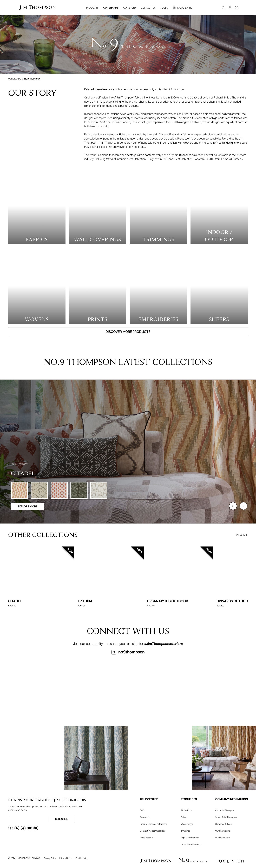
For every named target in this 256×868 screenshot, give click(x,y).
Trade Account (147, 838)
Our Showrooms (223, 831)
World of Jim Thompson (226, 817)
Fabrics (184, 817)
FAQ (142, 810)
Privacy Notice (66, 858)
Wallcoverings (187, 824)
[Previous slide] (233, 506)
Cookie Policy (82, 858)
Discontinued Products (191, 844)
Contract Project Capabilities (153, 831)
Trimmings (186, 831)
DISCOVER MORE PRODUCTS (128, 332)
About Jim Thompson (225, 810)
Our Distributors (222, 838)
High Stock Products (190, 838)
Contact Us (145, 817)
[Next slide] (244, 506)
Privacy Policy (50, 858)
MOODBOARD (182, 8)
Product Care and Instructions (154, 824)
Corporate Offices (223, 824)
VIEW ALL (242, 535)
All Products (186, 810)
